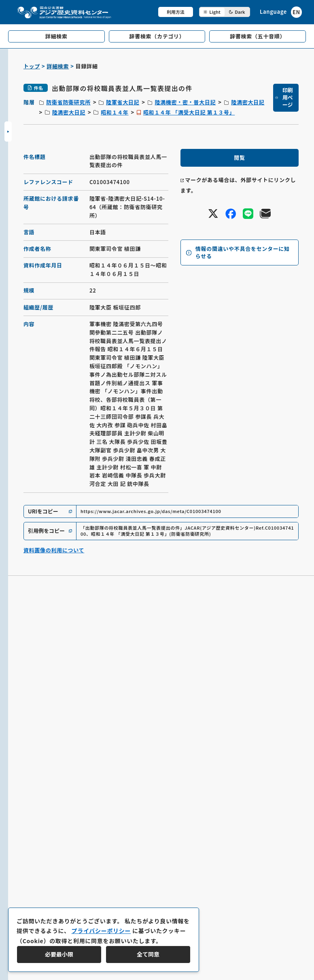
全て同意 (148, 954)
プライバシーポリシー (101, 931)
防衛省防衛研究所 (68, 102)
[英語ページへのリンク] (281, 12)
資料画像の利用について (54, 550)
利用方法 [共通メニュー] (176, 12)
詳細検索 (58, 66)
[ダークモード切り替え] (225, 12)
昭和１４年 (115, 112)
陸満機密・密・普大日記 (185, 102)
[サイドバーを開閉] (8, 132)
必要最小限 (59, 954)
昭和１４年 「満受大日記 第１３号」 (189, 112)
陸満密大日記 (248, 102)
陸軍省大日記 (123, 102)
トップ (32, 66)
